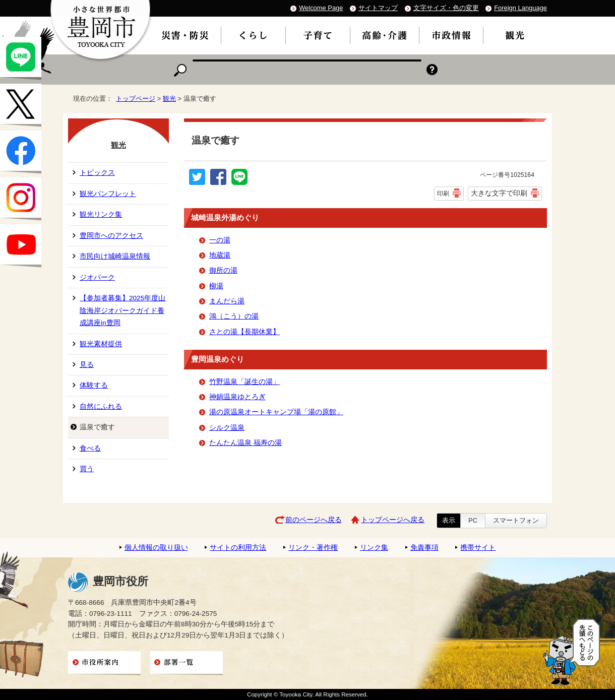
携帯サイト (478, 548)
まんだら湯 (227, 301)
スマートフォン (516, 520)
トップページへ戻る (393, 520)
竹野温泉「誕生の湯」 (244, 382)
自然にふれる (101, 406)
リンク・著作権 (313, 548)
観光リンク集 (101, 214)
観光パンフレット (108, 194)
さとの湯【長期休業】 (244, 332)
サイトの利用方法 (238, 548)
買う (87, 469)
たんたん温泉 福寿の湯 (245, 443)
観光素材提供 (101, 344)
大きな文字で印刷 (499, 193)
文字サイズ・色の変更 (446, 8)
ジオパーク (97, 277)
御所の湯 (223, 270)
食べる (90, 448)
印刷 (443, 194)
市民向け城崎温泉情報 (115, 256)
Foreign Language (520, 8)
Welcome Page (321, 8)
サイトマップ (378, 8)
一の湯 (220, 240)
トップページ (136, 99)
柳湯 (216, 286)
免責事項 (424, 548)
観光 (169, 99)
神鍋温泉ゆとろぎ (237, 397)
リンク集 (374, 548)
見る (87, 365)
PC (473, 520)
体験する (94, 385)
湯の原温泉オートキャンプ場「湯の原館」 (276, 412)
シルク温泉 (227, 428)
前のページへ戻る (314, 520)
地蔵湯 (220, 255)
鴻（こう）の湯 (234, 316)
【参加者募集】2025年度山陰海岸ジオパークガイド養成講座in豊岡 (122, 310)
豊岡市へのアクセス (111, 236)
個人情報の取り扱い (156, 548)
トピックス (97, 173)
